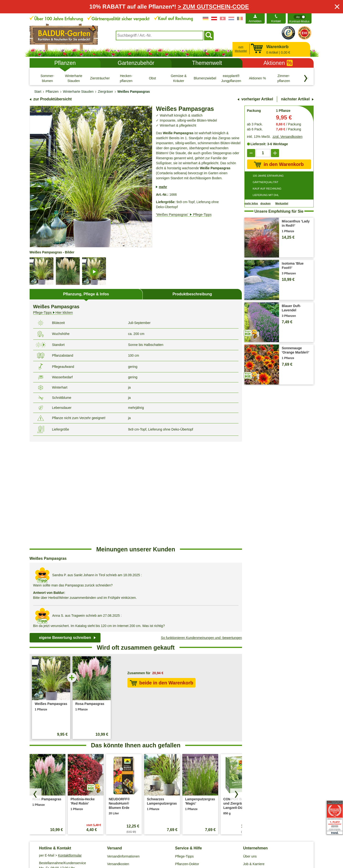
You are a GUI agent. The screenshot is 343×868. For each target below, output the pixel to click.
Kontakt (276, 21)
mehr (163, 187)
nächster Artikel (295, 99)
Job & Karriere (254, 760)
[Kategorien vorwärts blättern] (306, 78)
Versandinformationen (123, 753)
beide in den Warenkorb (162, 579)
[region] (136, 493)
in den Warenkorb (279, 164)
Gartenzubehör (136, 63)
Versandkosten (118, 760)
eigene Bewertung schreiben (65, 534)
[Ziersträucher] (100, 78)
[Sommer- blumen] (47, 78)
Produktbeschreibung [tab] (192, 294)
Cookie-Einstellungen (142, 843)
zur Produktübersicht (53, 99)
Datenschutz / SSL (106, 843)
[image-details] (94, 271)
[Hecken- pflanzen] (126, 78)
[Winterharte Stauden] (74, 78)
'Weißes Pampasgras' (184, 215)
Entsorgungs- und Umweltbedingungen (136, 768)
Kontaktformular (70, 752)
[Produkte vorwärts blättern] (236, 691)
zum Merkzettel (241, 49)
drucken (266, 203)
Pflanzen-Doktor (187, 760)
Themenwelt (207, 63)
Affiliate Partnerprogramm (262, 768)
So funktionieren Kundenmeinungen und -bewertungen (201, 534)
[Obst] (153, 78)
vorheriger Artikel (257, 99)
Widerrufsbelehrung (202, 843)
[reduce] (251, 153)
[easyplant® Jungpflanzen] (231, 78)
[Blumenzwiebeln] (205, 78)
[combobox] (160, 36)
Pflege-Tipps (185, 753)
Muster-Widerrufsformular (244, 843)
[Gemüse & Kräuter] (179, 78)
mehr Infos (251, 203)
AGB (82, 843)
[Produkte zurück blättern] (36, 691)
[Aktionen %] (258, 78)
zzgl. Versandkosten (288, 137)
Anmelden (255, 21)
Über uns (250, 753)
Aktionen (278, 63)
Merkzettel (282, 203)
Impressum (173, 843)
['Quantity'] (263, 153)
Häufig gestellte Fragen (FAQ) (197, 768)
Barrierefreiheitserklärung (262, 776)
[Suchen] (209, 36)
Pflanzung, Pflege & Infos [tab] (86, 294)
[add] (275, 153)
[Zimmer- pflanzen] (284, 78)
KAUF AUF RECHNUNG (267, 189)
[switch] (300, 18)
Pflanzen (65, 63)
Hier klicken (53, 313)
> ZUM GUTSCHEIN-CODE (213, 7)
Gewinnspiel (184, 776)
